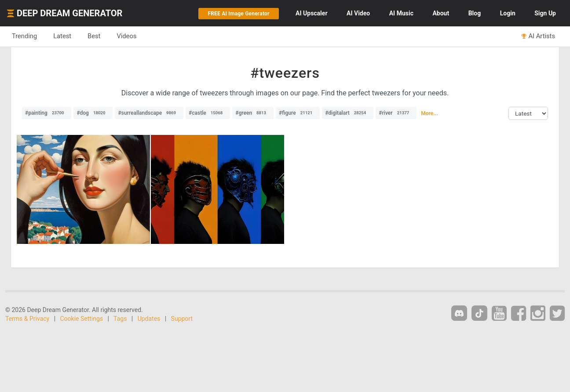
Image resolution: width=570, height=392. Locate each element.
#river (396, 113)
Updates (149, 319)
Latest (62, 36)
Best (94, 36)
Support (182, 319)
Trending (24, 36)
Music (401, 13)
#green (253, 113)
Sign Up (545, 13)
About (441, 13)
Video (358, 13)
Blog (475, 13)
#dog (93, 113)
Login (508, 13)
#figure (298, 113)
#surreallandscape (149, 113)
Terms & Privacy (27, 319)
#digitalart (348, 113)
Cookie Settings (82, 319)
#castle (208, 113)
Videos (126, 36)
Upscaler (311, 13)
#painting (47, 113)
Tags (120, 319)
